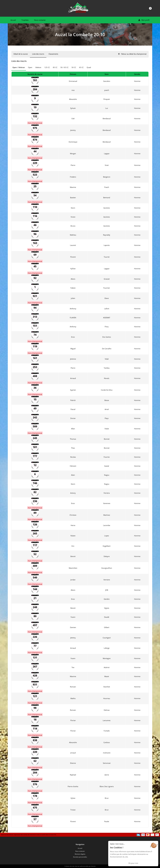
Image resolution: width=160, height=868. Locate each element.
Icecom (93, 866)
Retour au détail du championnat (132, 54)
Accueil (13, 20)
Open (30, 67)
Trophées (25, 20)
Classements (53, 54)
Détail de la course (21, 54)
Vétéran (38, 67)
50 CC (74, 67)
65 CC (81, 67)
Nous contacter (40, 20)
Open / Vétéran (19, 67)
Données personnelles (80, 857)
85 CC (55, 67)
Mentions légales (80, 854)
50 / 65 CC (64, 67)
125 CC (47, 67)
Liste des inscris (38, 54)
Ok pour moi (133, 863)
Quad (89, 67)
